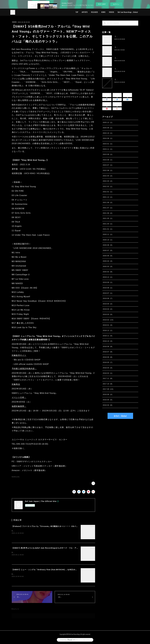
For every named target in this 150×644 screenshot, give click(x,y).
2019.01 (108, 325)
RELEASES (94, 12)
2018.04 (108, 368)
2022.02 (108, 186)
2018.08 (108, 347)
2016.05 (108, 400)
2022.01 (108, 192)
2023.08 (108, 160)
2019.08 (108, 288)
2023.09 (108, 154)
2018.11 (108, 336)
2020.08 (108, 245)
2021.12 (108, 197)
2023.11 (108, 149)
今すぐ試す (102, 4)
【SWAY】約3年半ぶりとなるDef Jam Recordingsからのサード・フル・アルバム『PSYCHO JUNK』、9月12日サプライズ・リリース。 (70, 548)
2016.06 (108, 394)
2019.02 (108, 320)
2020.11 (108, 234)
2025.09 (108, 128)
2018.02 (108, 373)
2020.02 (108, 272)
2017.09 (108, 389)
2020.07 (108, 250)
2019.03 (108, 314)
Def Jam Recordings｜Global (128, 12)
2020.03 (108, 266)
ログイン (116, 4)
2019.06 (108, 298)
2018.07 (108, 352)
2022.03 (108, 181)
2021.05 (108, 218)
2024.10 (108, 133)
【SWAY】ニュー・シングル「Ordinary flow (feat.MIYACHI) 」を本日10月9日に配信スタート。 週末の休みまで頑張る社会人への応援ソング (72, 570)
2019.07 (108, 293)
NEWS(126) (16, 477)
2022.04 (108, 176)
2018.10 (108, 341)
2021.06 (108, 213)
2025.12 (108, 122)
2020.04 (108, 261)
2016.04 (108, 405)
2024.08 (108, 138)
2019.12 (108, 277)
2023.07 (108, 165)
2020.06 (108, 256)
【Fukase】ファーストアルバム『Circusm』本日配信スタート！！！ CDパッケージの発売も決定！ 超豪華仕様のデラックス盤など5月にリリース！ (74, 526)
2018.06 (108, 357)
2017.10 (108, 384)
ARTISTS (85, 12)
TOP (77, 12)
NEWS (103, 12)
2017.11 (108, 378)
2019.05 (108, 304)
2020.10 (108, 240)
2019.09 (108, 282)
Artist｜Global (120, 416)
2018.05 (108, 362)
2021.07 (108, 208)
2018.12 (108, 330)
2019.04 (108, 309)
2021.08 (108, 203)
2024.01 (108, 144)
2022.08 (108, 170)
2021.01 (108, 229)
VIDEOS (112, 12)
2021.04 (108, 224)
